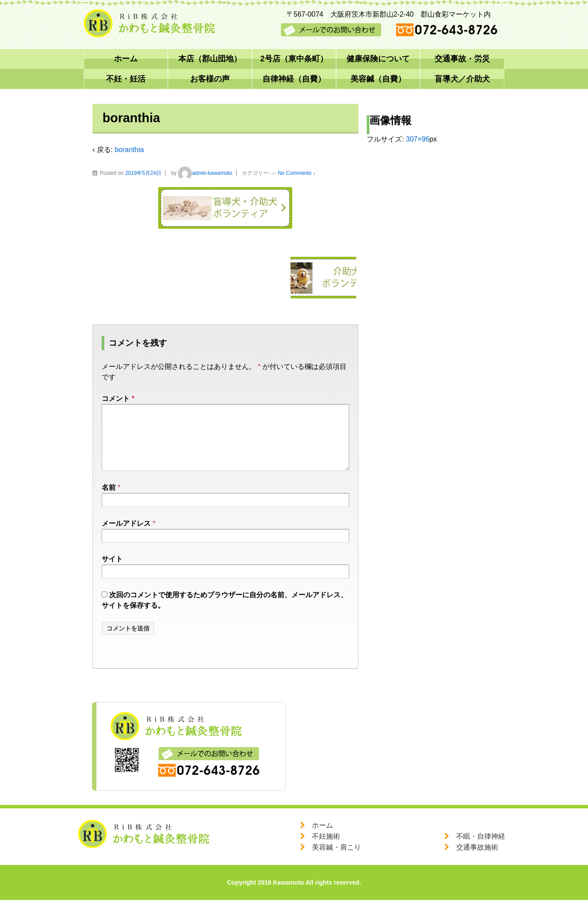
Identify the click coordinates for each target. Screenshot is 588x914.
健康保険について (378, 59)
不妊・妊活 (126, 79)
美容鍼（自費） (378, 79)
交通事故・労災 (462, 59)
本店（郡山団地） (210, 59)
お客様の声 (210, 79)
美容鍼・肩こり (337, 861)
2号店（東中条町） (294, 59)
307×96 (418, 139)
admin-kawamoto (205, 173)
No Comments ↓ (297, 173)
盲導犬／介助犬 (462, 79)
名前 (109, 501)
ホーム (126, 59)
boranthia (129, 150)
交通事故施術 (477, 861)
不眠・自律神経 (481, 850)
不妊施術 (326, 850)
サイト (112, 573)
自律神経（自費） (294, 79)
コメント (118, 399)
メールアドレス (126, 537)
